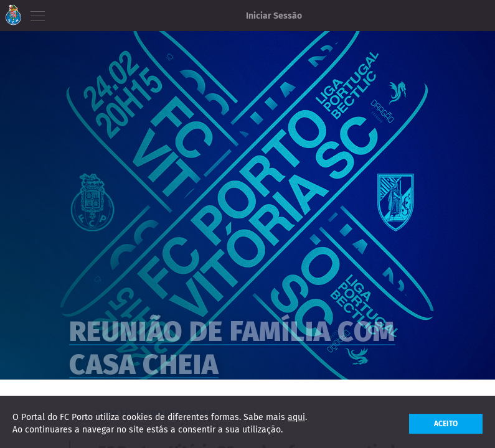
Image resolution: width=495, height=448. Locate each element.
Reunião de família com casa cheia (232, 358)
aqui (296, 420)
